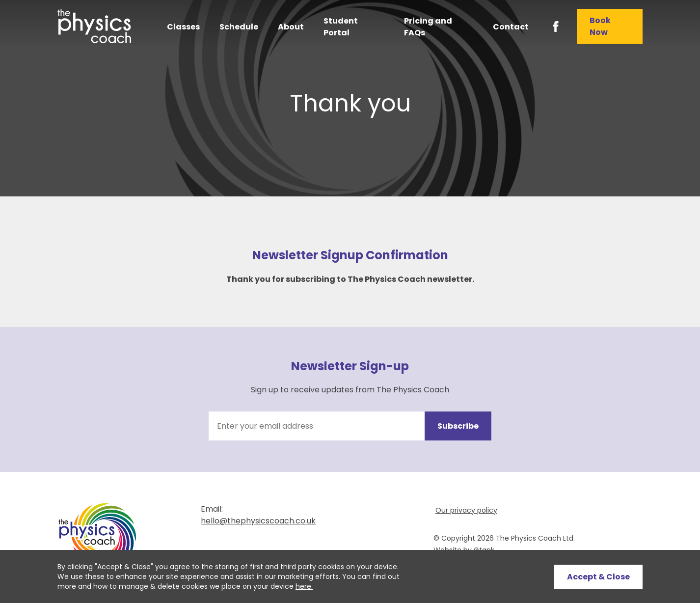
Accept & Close (598, 577)
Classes (183, 27)
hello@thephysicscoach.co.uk (258, 521)
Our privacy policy (466, 510)
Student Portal (341, 27)
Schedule (239, 27)
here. (304, 586)
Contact (511, 27)
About (291, 27)
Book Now (600, 26)
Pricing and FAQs (428, 27)
